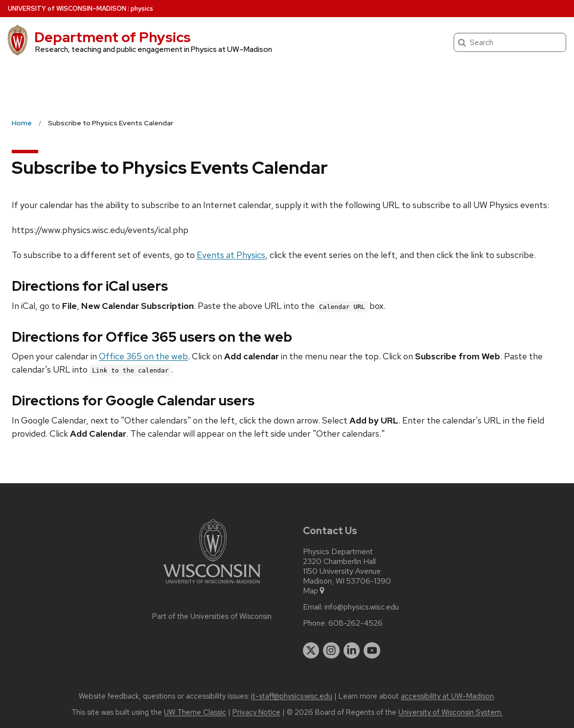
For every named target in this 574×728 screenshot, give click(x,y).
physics (142, 9)
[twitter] (311, 651)
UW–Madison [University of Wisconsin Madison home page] (67, 9)
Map (314, 591)
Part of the (212, 616)
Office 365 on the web (143, 356)
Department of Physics (113, 37)
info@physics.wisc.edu (362, 607)
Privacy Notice (256, 712)
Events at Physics (231, 255)
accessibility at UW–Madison (447, 696)
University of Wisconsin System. (450, 712)
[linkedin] (352, 651)
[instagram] (331, 651)
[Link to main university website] (212, 585)
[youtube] (372, 651)
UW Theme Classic (195, 712)
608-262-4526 (356, 623)
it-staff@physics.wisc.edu (292, 696)
